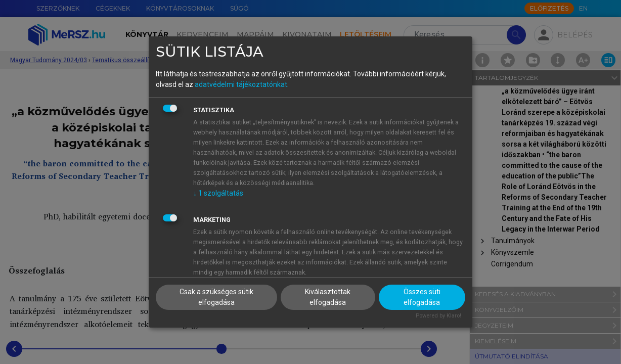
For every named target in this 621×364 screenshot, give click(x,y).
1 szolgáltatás (218, 193)
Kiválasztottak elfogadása (328, 297)
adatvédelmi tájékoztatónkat (241, 84)
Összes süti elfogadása (422, 297)
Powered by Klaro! (438, 316)
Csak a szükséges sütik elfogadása (216, 297)
